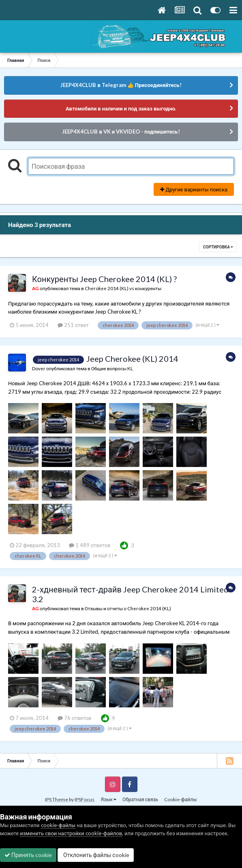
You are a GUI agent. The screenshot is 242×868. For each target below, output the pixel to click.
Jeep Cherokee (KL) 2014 (132, 359)
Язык (108, 799)
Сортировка (218, 247)
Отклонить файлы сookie (96, 855)
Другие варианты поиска (194, 189)
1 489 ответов (90, 545)
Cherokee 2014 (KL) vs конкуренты (123, 288)
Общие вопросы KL (112, 368)
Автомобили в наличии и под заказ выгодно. (121, 108)
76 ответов (75, 718)
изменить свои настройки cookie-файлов (71, 833)
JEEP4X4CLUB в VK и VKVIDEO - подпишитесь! (121, 132)
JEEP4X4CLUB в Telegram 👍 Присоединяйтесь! (121, 85)
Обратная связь (140, 799)
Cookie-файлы (180, 799)
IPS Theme (57, 799)
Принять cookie (28, 855)
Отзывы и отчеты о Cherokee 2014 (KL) (128, 608)
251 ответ (73, 325)
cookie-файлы (58, 825)
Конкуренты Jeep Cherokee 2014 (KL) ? (104, 279)
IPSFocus (85, 799)
